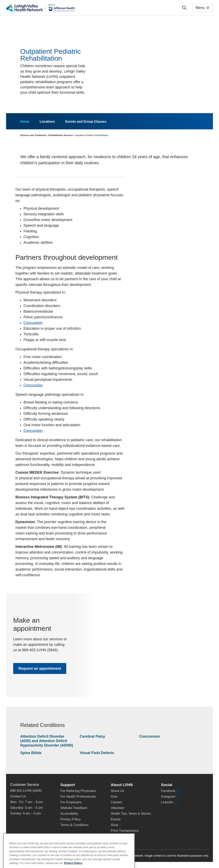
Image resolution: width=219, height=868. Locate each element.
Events (116, 819)
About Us (118, 791)
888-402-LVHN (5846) (26, 791)
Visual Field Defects (97, 753)
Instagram (170, 797)
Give (114, 797)
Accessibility (69, 814)
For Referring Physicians (78, 791)
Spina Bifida (31, 753)
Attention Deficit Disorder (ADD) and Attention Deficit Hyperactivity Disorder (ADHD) (47, 741)
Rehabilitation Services (61, 135)
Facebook (170, 791)
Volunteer (118, 808)
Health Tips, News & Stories (131, 814)
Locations (47, 122)
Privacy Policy (71, 819)
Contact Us (18, 796)
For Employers (71, 802)
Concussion (33, 323)
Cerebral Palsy (92, 736)
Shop (116, 825)
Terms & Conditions (74, 825)
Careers (117, 802)
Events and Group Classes (86, 122)
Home (25, 122)
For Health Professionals (78, 797)
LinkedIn (169, 802)
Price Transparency (125, 831)
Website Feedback (74, 808)
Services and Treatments (33, 135)
